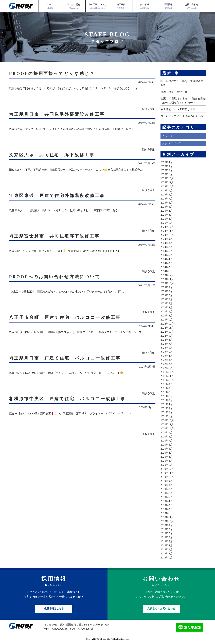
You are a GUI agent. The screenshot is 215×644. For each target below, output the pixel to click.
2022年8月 (167, 340)
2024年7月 (167, 247)
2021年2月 (167, 412)
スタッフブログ (172, 143)
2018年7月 (167, 533)
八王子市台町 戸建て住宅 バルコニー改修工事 (67, 317)
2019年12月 (167, 469)
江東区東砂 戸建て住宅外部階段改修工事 (59, 195)
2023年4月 (167, 307)
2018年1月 (167, 558)
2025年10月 (167, 186)
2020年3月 (167, 457)
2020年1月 (167, 465)
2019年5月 (167, 497)
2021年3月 (167, 408)
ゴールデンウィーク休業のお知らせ (182, 116)
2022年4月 (167, 356)
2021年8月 (167, 388)
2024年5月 (167, 255)
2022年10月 (167, 332)
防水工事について (97, 6)
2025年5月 (167, 207)
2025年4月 (167, 211)
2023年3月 (167, 311)
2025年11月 (167, 182)
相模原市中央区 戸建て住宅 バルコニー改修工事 (69, 399)
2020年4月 (167, 453)
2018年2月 (167, 554)
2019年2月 (167, 509)
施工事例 (121, 6)
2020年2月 (167, 461)
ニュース (168, 136)
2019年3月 (167, 505)
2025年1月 (167, 223)
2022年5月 (167, 352)
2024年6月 (167, 251)
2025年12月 (167, 178)
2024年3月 (167, 263)
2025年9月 (167, 190)
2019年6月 (167, 493)
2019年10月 (167, 477)
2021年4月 (167, 404)
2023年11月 (167, 279)
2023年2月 (167, 316)
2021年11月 (167, 376)
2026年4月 (167, 162)
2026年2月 (167, 170)
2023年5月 (167, 303)
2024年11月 (167, 231)
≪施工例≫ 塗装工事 (174, 92)
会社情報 (144, 6)
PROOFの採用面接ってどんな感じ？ (53, 73)
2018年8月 (167, 529)
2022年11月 (167, 328)
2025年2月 (167, 219)
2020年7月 (167, 441)
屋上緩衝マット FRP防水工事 (178, 109)
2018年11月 (167, 517)
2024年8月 (167, 243)
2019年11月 (167, 473)
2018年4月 (167, 545)
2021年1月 (167, 416)
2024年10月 (167, 235)
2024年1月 (167, 271)
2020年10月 (167, 428)
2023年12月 (167, 275)
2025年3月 (167, 215)
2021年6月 (167, 396)
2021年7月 (167, 392)
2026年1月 (167, 174)
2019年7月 (167, 489)
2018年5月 (167, 541)
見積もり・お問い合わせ (161, 609)
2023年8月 (167, 291)
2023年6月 (167, 299)
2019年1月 (167, 513)
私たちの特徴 (74, 6)
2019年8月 (167, 485)
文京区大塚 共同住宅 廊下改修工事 (53, 155)
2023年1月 (167, 320)
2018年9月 (167, 525)
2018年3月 (167, 549)
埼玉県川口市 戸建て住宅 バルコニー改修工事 (67, 358)
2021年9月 (167, 384)
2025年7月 (167, 199)
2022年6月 (167, 348)
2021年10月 (167, 380)
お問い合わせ (192, 6)
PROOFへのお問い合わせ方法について (56, 277)
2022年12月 (167, 324)
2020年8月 (167, 437)
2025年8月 (167, 195)
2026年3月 (167, 166)
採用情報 (168, 6)
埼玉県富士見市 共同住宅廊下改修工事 (56, 236)
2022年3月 (167, 360)
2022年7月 (167, 344)
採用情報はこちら (54, 609)
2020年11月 (167, 424)
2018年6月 (167, 537)
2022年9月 (167, 336)
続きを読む (149, 109)
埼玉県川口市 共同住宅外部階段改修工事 (59, 114)
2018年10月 (167, 521)
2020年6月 (167, 445)
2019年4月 (167, 501)
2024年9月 (167, 239)
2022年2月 (167, 364)
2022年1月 (167, 368)
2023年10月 (167, 283)
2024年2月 (167, 267)
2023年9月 (167, 287)
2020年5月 (167, 449)
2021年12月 (167, 372)
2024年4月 (167, 259)
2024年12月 (167, 227)
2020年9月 (167, 432)
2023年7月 (167, 295)
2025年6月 (167, 203)
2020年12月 (167, 420)
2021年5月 (167, 400)
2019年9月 (167, 481)
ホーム (50, 6)
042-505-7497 (60, 629)
